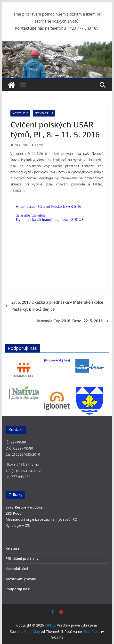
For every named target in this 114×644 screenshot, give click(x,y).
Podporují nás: (18, 589)
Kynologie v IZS (18, 525)
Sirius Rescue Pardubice (24, 507)
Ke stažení (14, 548)
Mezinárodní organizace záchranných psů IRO (41, 519)
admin (39, 145)
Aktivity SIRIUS (44, 113)
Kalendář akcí (17, 569)
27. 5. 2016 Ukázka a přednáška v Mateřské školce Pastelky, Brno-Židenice (54, 306)
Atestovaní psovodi (21, 579)
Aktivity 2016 (20, 113)
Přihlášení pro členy (22, 558)
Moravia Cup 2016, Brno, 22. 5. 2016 (73, 321)
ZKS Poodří (15, 513)
